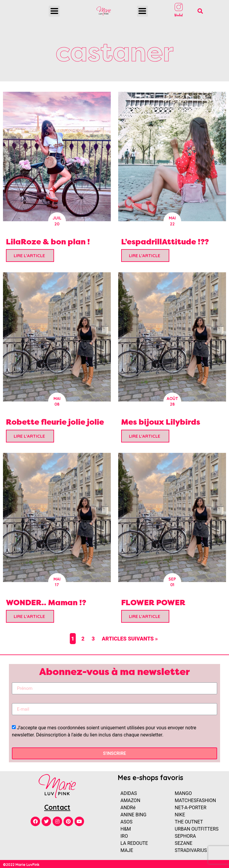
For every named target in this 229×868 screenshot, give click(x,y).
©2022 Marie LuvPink (21, 865)
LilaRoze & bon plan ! (48, 242)
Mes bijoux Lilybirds (161, 422)
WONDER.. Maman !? (46, 602)
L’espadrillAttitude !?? (165, 242)
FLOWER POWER (153, 602)
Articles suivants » (130, 639)
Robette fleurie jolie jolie (55, 422)
